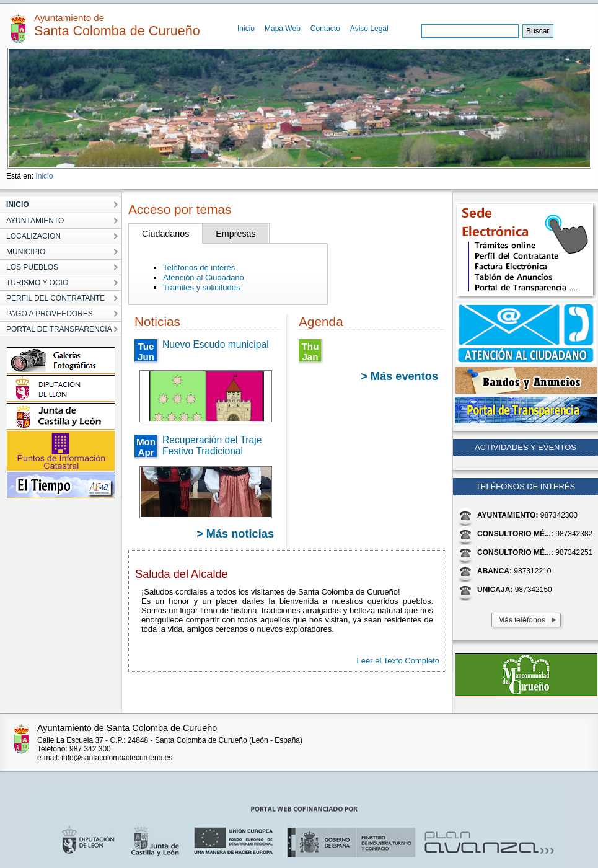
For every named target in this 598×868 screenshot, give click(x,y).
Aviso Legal (369, 29)
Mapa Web (283, 29)
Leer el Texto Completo (398, 661)
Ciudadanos (165, 234)
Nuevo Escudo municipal (216, 344)
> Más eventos (399, 376)
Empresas (235, 234)
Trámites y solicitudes (202, 287)
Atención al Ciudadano (204, 277)
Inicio (246, 29)
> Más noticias (235, 534)
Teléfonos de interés (199, 268)
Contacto (325, 29)
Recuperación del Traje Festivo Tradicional (212, 445)
